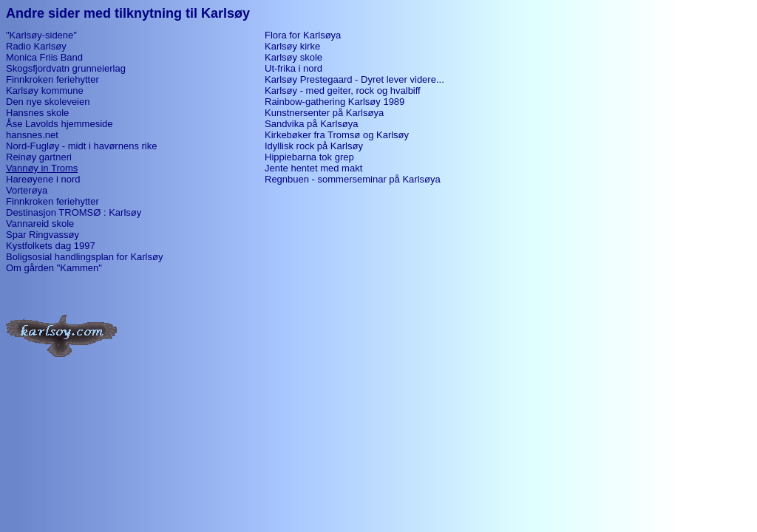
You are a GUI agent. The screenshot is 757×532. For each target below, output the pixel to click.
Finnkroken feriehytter (52, 79)
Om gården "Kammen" (54, 268)
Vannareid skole (40, 224)
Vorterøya (27, 190)
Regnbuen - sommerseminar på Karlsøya (353, 179)
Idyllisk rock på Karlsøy (314, 146)
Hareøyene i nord (43, 179)
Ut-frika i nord (293, 68)
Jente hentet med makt (313, 168)
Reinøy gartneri (39, 157)
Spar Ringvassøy (43, 235)
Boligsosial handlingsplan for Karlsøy (84, 257)
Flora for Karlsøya (303, 35)
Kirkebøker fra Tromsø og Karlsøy (337, 135)
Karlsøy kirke (292, 46)
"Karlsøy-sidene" (41, 35)
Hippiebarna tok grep (309, 157)
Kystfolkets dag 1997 (51, 246)
